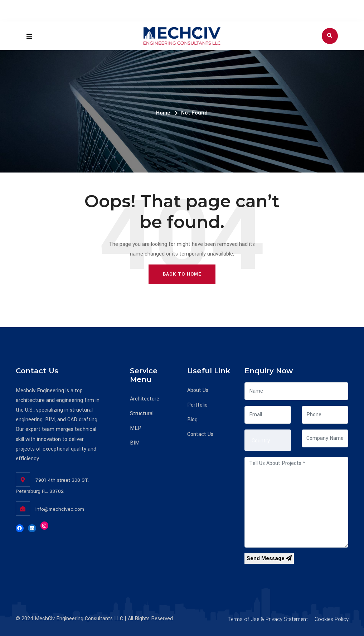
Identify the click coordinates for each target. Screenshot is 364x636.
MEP (136, 428)
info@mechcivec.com (60, 509)
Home (163, 113)
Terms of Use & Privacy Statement (268, 619)
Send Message (269, 559)
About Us (198, 390)
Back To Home (182, 274)
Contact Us (200, 434)
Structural (142, 414)
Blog (192, 420)
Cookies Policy (332, 619)
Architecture (145, 399)
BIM (135, 443)
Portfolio (197, 405)
